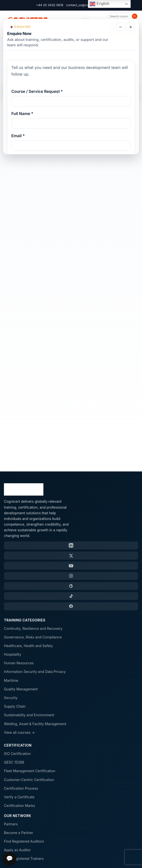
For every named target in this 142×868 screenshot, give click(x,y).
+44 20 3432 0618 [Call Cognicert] (50, 5)
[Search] (135, 16)
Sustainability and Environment (29, 715)
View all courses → (19, 732)
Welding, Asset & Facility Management (35, 724)
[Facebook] (71, 606)
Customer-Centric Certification (29, 780)
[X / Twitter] (71, 555)
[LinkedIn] (71, 545)
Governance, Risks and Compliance (33, 637)
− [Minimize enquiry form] (120, 27)
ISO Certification (17, 754)
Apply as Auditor (17, 850)
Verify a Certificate (19, 797)
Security (11, 698)
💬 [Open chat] (9, 859)
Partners (11, 824)
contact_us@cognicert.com (86, 5)
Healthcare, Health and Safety (28, 646)
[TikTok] (71, 596)
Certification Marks (19, 806)
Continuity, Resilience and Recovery (33, 628)
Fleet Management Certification (30, 771)
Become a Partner (18, 833)
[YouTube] (71, 566)
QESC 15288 (14, 762)
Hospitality (13, 654)
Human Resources (19, 663)
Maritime (11, 680)
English (99, 4)
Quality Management (21, 689)
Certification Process (21, 788)
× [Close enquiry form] (131, 27)
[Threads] (71, 586)
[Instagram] (71, 576)
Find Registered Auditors (24, 841)
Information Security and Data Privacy (35, 672)
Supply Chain (15, 706)
